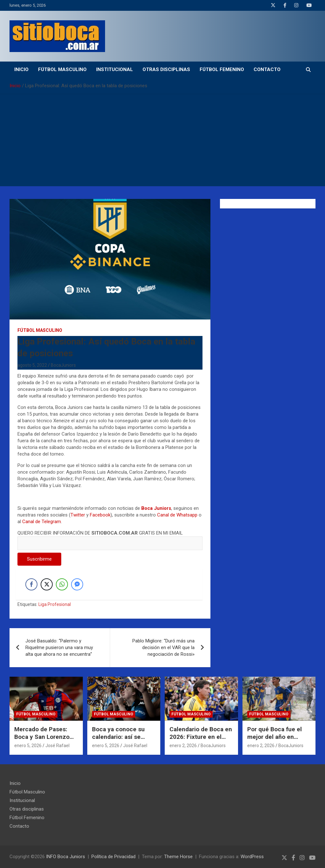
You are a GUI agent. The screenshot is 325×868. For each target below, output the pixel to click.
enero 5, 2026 (28, 746)
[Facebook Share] (31, 584)
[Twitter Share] (47, 584)
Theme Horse (178, 857)
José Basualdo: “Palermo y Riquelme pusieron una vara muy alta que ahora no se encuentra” (59, 648)
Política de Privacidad (113, 857)
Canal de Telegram (42, 522)
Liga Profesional (55, 604)
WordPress (252, 857)
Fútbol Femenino (222, 69)
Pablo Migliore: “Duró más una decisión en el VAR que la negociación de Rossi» (163, 648)
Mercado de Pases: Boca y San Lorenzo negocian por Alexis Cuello (42, 741)
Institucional (115, 69)
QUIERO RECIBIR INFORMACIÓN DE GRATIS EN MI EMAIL (110, 538)
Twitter (78, 515)
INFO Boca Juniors (66, 857)
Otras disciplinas (166, 69)
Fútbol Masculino (62, 69)
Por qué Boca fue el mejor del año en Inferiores (275, 737)
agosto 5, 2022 (32, 365)
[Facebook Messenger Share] (77, 584)
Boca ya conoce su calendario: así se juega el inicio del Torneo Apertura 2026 (123, 741)
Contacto (267, 69)
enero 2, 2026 (183, 746)
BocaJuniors (63, 365)
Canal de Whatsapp (177, 515)
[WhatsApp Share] (62, 584)
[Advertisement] (162, 142)
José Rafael (57, 746)
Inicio (21, 69)
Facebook (100, 515)
